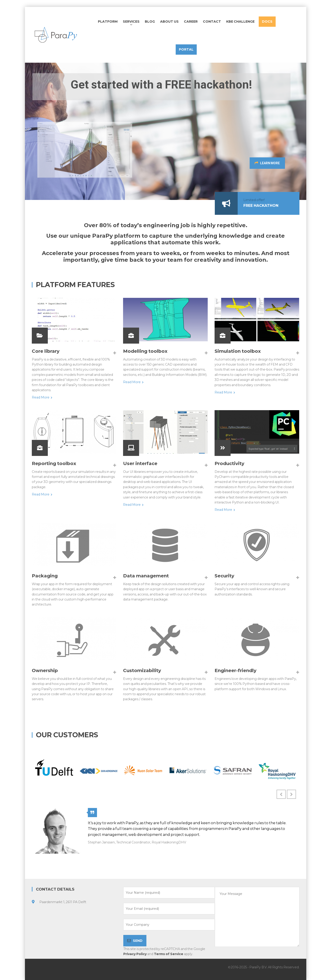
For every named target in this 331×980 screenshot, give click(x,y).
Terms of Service (169, 954)
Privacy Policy (135, 954)
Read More (42, 397)
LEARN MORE (275, 163)
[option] (54, 770)
